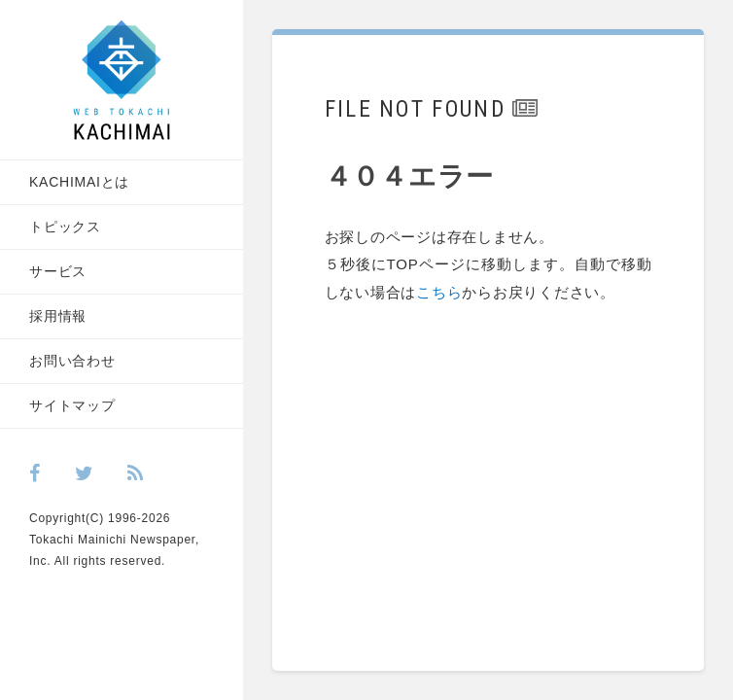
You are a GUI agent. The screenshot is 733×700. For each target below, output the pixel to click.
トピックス (65, 227)
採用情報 (58, 316)
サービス (58, 271)
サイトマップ (72, 405)
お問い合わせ (72, 361)
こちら (460, 296)
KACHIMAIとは (79, 182)
